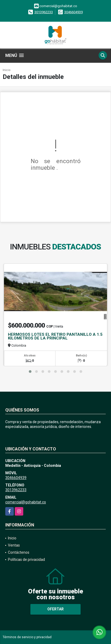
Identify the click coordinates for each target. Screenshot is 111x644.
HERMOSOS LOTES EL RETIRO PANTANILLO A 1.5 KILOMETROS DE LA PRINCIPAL (55, 336)
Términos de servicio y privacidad (27, 637)
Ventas (14, 545)
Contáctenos (19, 552)
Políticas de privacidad (26, 560)
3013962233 (44, 12)
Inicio (7, 70)
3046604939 (73, 12)
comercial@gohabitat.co (26, 502)
